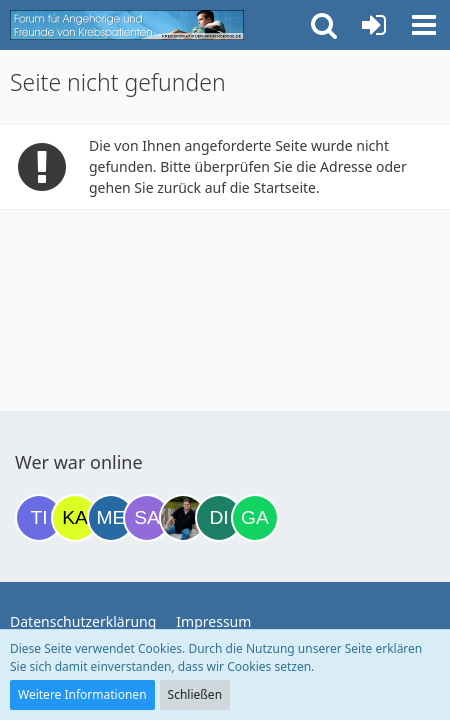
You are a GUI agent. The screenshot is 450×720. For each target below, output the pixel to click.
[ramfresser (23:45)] (183, 518)
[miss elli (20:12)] (111, 518)
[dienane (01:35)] (219, 518)
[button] (424, 25)
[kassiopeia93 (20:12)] (75, 518)
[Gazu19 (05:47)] (255, 518)
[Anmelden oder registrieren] (374, 25)
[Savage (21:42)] (147, 518)
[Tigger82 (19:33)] (39, 518)
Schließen (195, 694)
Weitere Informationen (82, 694)
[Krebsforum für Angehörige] (127, 25)
